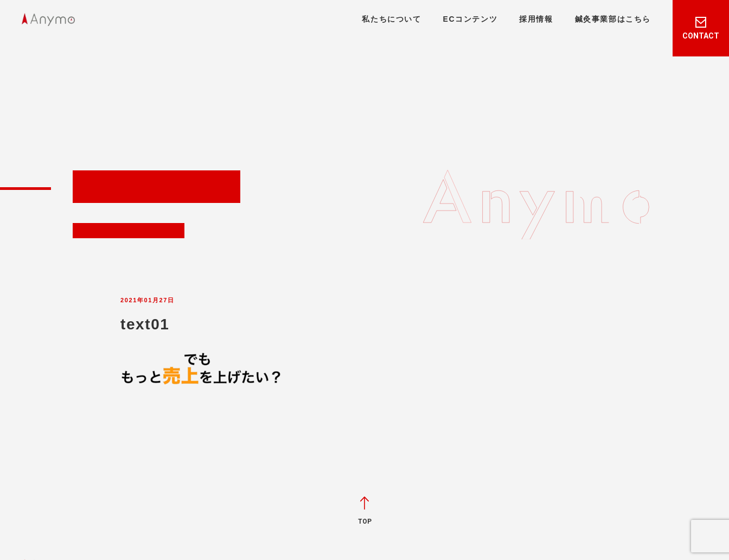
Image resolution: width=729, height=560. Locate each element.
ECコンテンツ (471, 19)
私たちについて (391, 19)
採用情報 (536, 19)
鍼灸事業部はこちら (613, 19)
